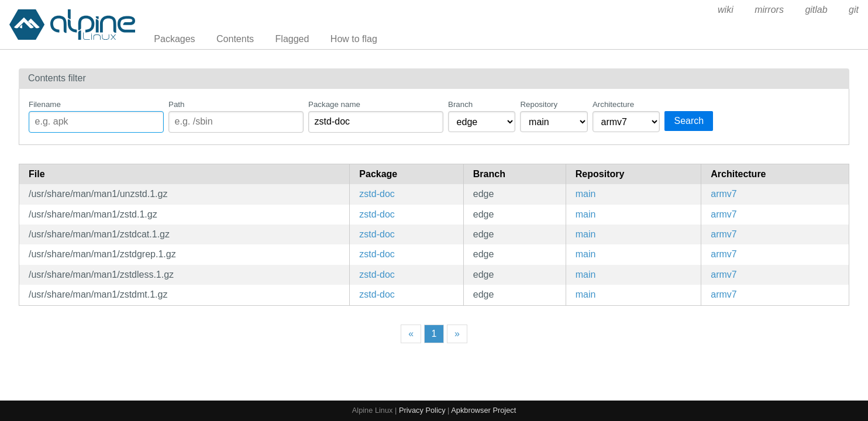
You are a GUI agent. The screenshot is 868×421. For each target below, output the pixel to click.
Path (176, 104)
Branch (460, 104)
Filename (45, 104)
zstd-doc (377, 194)
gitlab (816, 10)
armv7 (724, 194)
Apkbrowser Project (483, 410)
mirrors (769, 10)
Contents (235, 39)
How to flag (354, 39)
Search (689, 121)
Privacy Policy (422, 410)
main (586, 194)
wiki (726, 10)
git (854, 10)
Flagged (292, 39)
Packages (174, 39)
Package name (334, 104)
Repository (539, 104)
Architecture (613, 104)
